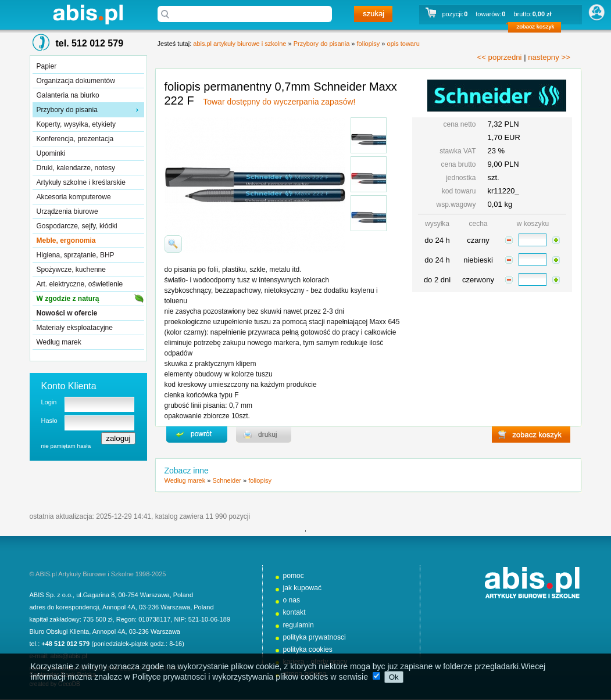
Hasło (49, 421)
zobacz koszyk (538, 29)
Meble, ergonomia (66, 240)
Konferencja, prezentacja (75, 139)
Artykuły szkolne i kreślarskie (81, 182)
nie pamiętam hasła (66, 446)
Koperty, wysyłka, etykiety (76, 124)
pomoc (294, 576)
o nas (292, 600)
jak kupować (303, 588)
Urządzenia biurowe (67, 211)
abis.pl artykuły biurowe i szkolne (88, 14)
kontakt (294, 612)
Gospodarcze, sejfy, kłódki (77, 226)
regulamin (299, 625)
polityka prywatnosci (315, 637)
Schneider (227, 480)
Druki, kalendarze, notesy (76, 168)
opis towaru (403, 44)
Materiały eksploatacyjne (75, 328)
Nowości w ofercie (67, 313)
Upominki (51, 153)
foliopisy (369, 44)
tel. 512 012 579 (90, 43)
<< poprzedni (500, 57)
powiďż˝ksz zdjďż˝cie (173, 244)
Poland (183, 595)
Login (49, 402)
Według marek (59, 342)
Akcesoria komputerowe (74, 197)
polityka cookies (308, 649)
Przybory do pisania (67, 110)
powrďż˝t (197, 435)
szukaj (373, 14)
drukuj (264, 435)
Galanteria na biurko (68, 95)
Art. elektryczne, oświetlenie (80, 284)
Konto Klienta (69, 386)
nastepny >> (549, 57)
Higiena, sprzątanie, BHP (76, 255)
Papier (47, 66)
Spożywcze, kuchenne (71, 270)
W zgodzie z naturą (68, 299)
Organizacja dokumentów (76, 81)
